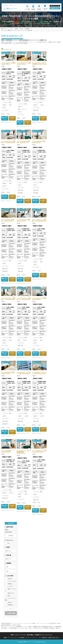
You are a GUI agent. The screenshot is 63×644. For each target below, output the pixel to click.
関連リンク (7, 638)
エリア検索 (27, 9)
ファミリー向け (12, 581)
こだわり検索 (45, 9)
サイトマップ (15, 638)
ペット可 (10, 586)
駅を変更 (11, 535)
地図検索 (39, 9)
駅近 (9, 596)
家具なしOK (11, 593)
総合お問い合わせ (55, 8)
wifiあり (10, 602)
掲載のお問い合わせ (54, 638)
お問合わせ (5, 118)
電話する (13, 118)
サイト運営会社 (43, 638)
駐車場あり (11, 605)
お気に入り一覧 (55, 6)
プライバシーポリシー (32, 638)
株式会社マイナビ (10, 122)
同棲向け (10, 584)
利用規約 (22, 638)
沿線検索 (33, 9)
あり (9, 543)
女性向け (10, 579)
